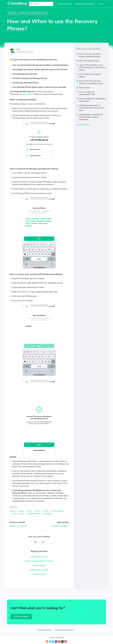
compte (21, 511)
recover (29, 511)
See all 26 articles (83, 125)
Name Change (84, 88)
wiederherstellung (33, 514)
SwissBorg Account (40, 13)
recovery (45, 511)
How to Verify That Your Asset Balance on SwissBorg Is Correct (91, 82)
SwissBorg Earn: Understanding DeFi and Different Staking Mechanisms (91, 117)
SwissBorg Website (65, 4)
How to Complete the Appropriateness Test (87, 93)
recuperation (47, 514)
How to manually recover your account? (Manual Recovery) (90, 55)
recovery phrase (57, 511)
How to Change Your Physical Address (90, 75)
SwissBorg (12, 13)
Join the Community (57, 638)
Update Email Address (60, 526)
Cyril (18, 49)
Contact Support (39, 565)
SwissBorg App (24, 13)
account (13, 511)
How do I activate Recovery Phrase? (39, 561)
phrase (22, 514)
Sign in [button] (102, 4)
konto (14, 514)
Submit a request (21, 616)
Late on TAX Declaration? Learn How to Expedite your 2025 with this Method (92, 67)
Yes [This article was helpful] (35, 542)
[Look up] (41, 4)
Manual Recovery (26, 94)
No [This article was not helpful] (43, 542)
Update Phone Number (39, 570)
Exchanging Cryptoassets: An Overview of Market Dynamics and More (92, 108)
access (37, 511)
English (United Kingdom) (85, 4)
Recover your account (18, 526)
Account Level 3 (39, 574)
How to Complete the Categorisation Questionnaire (92, 100)
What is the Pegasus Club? (89, 61)
